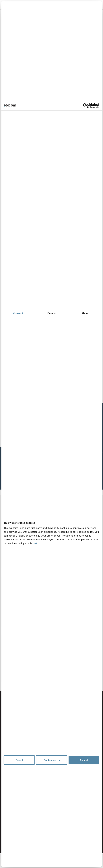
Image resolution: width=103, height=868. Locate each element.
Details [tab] (52, 313)
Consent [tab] (18, 313)
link (35, 543)
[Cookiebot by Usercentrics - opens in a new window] (85, 106)
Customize (52, 760)
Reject (19, 760)
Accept (84, 760)
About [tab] (85, 313)
